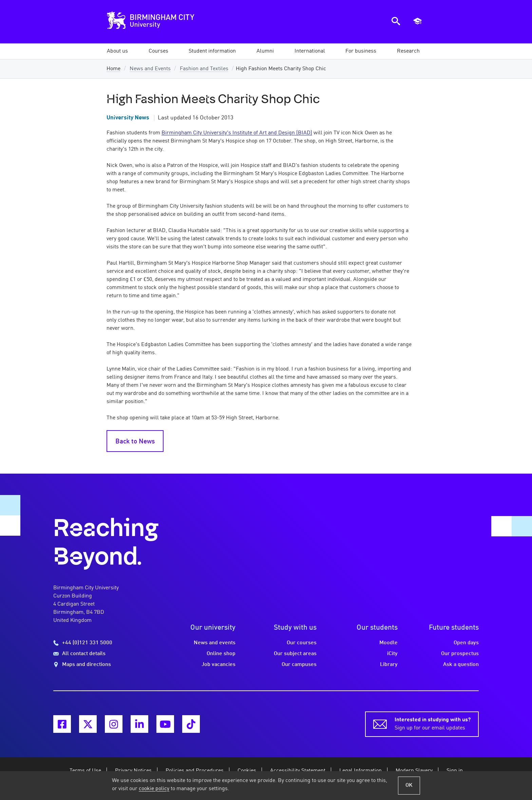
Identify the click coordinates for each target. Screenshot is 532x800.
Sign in (455, 771)
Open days (466, 643)
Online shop (221, 654)
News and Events (150, 69)
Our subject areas (295, 654)
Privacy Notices (133, 771)
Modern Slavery (414, 771)
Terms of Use (85, 771)
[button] (117, 51)
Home (113, 69)
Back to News (135, 442)
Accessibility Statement (298, 771)
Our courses (302, 643)
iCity (392, 654)
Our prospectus (460, 654)
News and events (215, 643)
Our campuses (299, 665)
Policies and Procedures (195, 771)
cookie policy (154, 789)
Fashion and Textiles (204, 69)
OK (409, 785)
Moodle (388, 643)
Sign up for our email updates (433, 723)
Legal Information (360, 771)
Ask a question (461, 665)
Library (389, 665)
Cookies (247, 771)
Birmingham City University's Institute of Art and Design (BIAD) (237, 133)
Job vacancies (218, 665)
